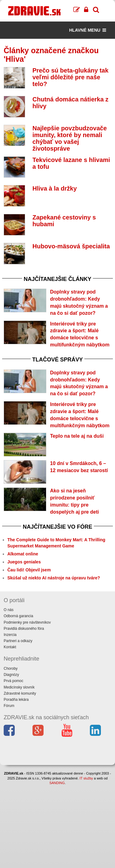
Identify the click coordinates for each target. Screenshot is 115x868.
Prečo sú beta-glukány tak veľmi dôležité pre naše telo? (71, 77)
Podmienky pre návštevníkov (27, 622)
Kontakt (10, 647)
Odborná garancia (18, 616)
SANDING (57, 783)
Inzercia (10, 635)
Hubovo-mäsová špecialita (71, 246)
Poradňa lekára (16, 700)
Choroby (11, 669)
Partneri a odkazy (18, 641)
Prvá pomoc (13, 681)
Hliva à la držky (55, 188)
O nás (9, 610)
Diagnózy (11, 675)
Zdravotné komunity (20, 693)
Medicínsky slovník (19, 687)
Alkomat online (23, 554)
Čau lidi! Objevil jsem (29, 570)
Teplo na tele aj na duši (77, 436)
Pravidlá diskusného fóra (24, 629)
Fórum (9, 706)
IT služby (86, 778)
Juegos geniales (24, 562)
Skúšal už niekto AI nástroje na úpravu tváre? (54, 578)
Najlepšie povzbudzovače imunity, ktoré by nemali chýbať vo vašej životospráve (70, 138)
